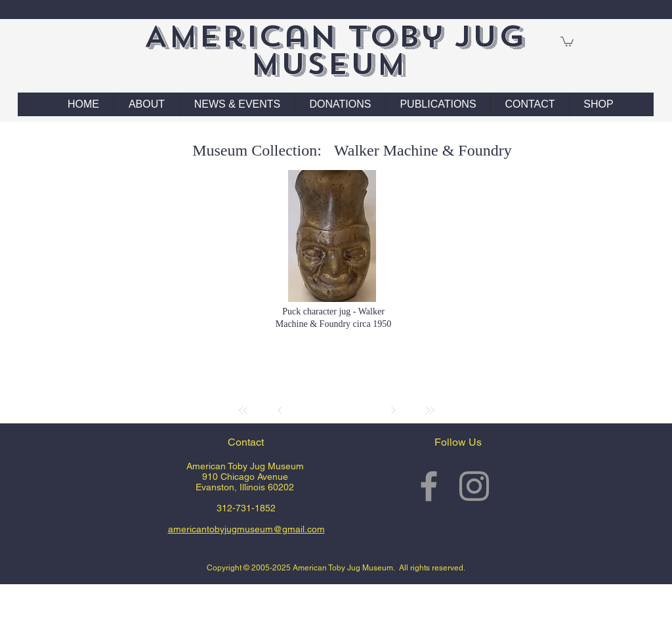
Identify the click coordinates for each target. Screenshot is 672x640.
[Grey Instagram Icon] (474, 486)
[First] (243, 410)
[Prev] (280, 410)
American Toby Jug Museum (334, 50)
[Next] (393, 410)
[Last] (430, 410)
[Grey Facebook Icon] (429, 486)
